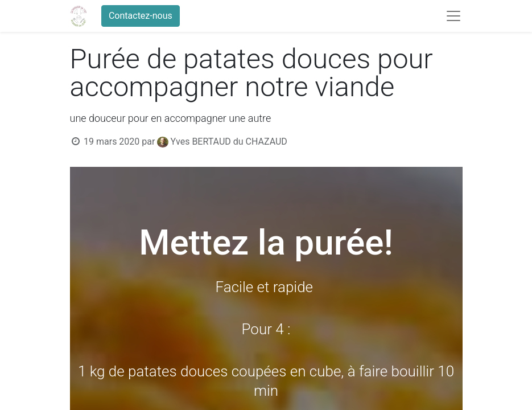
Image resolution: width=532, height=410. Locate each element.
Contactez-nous (141, 16)
